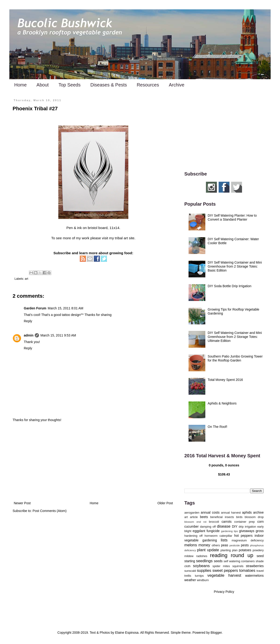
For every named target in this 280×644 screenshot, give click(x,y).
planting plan (229, 550)
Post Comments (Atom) (50, 511)
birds (239, 517)
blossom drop (254, 517)
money (204, 545)
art (26, 279)
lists (224, 540)
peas (225, 545)
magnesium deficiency (248, 540)
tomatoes (247, 571)
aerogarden (192, 513)
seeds (218, 561)
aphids (247, 512)
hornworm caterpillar (218, 536)
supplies (204, 571)
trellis (188, 576)
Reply (28, 321)
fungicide (213, 531)
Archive (177, 85)
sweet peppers (225, 571)
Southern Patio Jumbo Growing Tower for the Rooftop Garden (235, 358)
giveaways (247, 531)
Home (20, 85)
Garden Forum (35, 308)
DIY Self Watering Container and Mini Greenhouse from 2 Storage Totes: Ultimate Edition (235, 337)
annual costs (210, 512)
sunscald (190, 571)
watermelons (254, 576)
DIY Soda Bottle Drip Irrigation (229, 286)
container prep (245, 522)
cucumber (191, 526)
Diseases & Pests (109, 85)
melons (191, 545)
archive (258, 512)
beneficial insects (222, 517)
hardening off (193, 536)
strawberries (255, 566)
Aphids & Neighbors (222, 403)
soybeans (201, 566)
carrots (227, 522)
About (42, 85)
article (194, 517)
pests (245, 545)
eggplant (199, 531)
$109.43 (224, 474)
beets (204, 517)
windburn (203, 580)
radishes (202, 556)
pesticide (234, 545)
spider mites (221, 566)
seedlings (204, 561)
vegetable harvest (224, 575)
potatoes (245, 550)
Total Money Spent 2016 (225, 380)
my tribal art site (122, 238)
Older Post (165, 503)
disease (224, 526)
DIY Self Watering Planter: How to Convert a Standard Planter (232, 217)
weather (190, 580)
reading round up (232, 555)
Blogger (216, 633)
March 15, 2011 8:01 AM (65, 308)
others (216, 545)
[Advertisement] (93, 462)
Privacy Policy (224, 592)
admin (29, 335)
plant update (208, 550)
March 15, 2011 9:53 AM (58, 335)
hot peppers (243, 536)
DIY (235, 526)
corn (261, 522)
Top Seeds (70, 85)
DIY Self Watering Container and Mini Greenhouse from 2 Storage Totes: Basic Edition (235, 266)
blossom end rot (195, 522)
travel (260, 571)
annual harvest (231, 513)
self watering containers (239, 561)
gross (260, 531)
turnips (199, 576)
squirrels (238, 566)
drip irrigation (247, 527)
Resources (148, 85)
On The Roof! (217, 427)
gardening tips (229, 531)
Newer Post (22, 503)
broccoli (214, 522)
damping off (208, 527)
